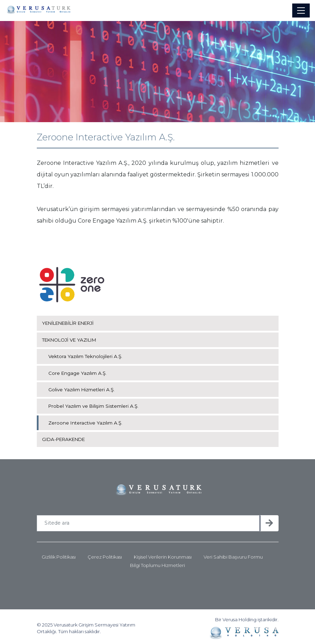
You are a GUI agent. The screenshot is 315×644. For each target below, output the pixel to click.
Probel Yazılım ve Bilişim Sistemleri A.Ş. (94, 403)
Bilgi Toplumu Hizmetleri (157, 562)
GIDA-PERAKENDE (66, 436)
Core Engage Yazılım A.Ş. (78, 370)
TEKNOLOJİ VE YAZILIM (71, 337)
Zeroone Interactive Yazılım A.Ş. (86, 420)
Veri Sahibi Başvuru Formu (233, 554)
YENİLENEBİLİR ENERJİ (71, 320)
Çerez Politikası (105, 554)
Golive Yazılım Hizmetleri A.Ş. (83, 386)
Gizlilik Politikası (59, 554)
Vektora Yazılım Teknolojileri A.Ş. (86, 353)
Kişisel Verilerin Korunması (163, 554)
